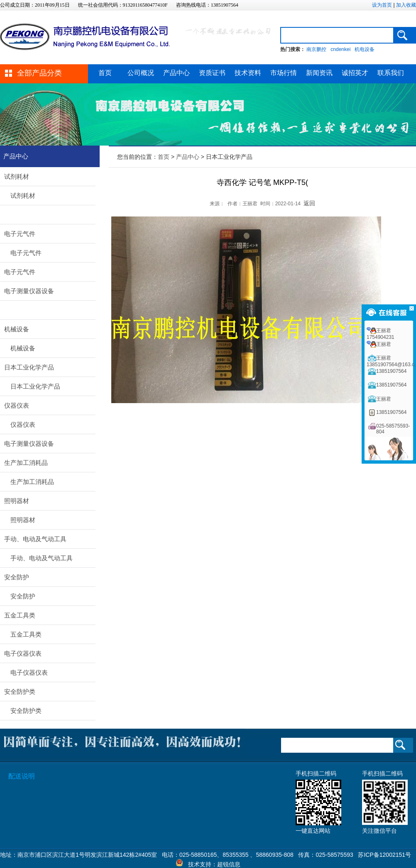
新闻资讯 (319, 73)
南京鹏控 (316, 49)
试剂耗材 (17, 176)
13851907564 (391, 371)
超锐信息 (229, 864)
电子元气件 (20, 234)
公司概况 (141, 73)
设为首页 (382, 5)
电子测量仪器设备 (29, 291)
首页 (105, 73)
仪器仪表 (17, 405)
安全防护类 (20, 692)
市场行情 (284, 73)
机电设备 (365, 49)
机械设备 (17, 329)
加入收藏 (406, 5)
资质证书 (212, 73)
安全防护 (17, 577)
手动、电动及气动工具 (35, 539)
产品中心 (176, 73)
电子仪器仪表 (23, 653)
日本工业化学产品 (29, 367)
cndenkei (340, 49)
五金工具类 (20, 615)
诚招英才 (355, 73)
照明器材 (17, 501)
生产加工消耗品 (26, 463)
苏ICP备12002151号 (384, 855)
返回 (309, 203)
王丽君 (384, 344)
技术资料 (248, 73)
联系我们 (391, 73)
